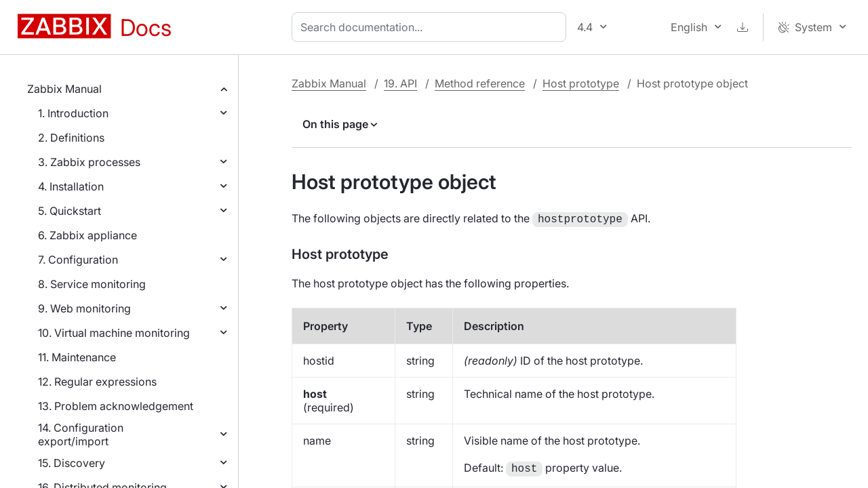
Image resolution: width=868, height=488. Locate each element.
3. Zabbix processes (89, 162)
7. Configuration (78, 260)
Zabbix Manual (64, 89)
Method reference (480, 83)
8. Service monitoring (92, 284)
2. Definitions (71, 138)
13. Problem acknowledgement (116, 406)
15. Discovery (72, 463)
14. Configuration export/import (81, 434)
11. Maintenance (77, 357)
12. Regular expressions (97, 382)
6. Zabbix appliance (87, 235)
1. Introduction (73, 113)
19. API (400, 83)
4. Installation (71, 186)
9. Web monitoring (84, 308)
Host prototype (581, 83)
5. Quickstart (70, 211)
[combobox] (432, 27)
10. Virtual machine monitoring (114, 333)
